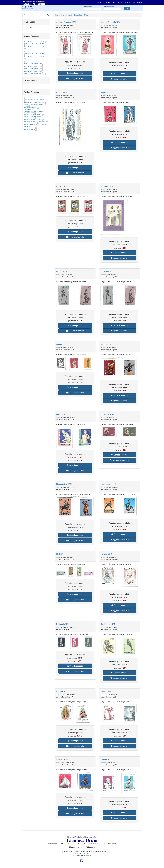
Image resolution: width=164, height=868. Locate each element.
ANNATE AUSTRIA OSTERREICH (33, 111)
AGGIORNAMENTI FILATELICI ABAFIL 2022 (36, 50)
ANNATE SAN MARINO (30, 123)
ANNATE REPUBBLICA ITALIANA (33, 120)
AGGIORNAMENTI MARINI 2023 (33, 68)
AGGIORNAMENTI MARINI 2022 (33, 67)
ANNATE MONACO (29, 118)
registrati (90, 7)
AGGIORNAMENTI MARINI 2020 (33, 63)
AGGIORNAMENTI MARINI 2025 (33, 72)
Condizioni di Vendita (28, 9)
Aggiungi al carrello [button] (75, 78)
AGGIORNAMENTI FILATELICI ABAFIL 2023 (36, 53)
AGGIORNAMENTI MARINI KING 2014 (34, 73)
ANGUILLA (27, 109)
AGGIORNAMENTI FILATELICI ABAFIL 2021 (36, 47)
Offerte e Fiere (110, 3)
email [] (88, 7)
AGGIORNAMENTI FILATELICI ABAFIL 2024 (36, 57)
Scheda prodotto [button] (75, 73)
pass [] (109, 7)
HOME (100, 3)
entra (127, 8)
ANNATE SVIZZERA (29, 128)
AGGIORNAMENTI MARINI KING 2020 (34, 103)
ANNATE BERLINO (29, 113)
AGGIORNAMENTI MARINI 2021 (33, 65)
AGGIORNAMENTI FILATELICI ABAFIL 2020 (36, 43)
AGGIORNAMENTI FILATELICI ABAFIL (34, 42)
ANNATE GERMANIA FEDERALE (33, 115)
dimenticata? (111, 7)
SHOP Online (137, 3)
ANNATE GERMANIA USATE (32, 116)
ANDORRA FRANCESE (30, 108)
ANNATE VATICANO (29, 130)
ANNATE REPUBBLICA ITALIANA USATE (35, 121)
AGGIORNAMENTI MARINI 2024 (33, 70)
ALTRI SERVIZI (124, 3)
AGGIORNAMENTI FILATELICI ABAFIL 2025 (36, 60)
